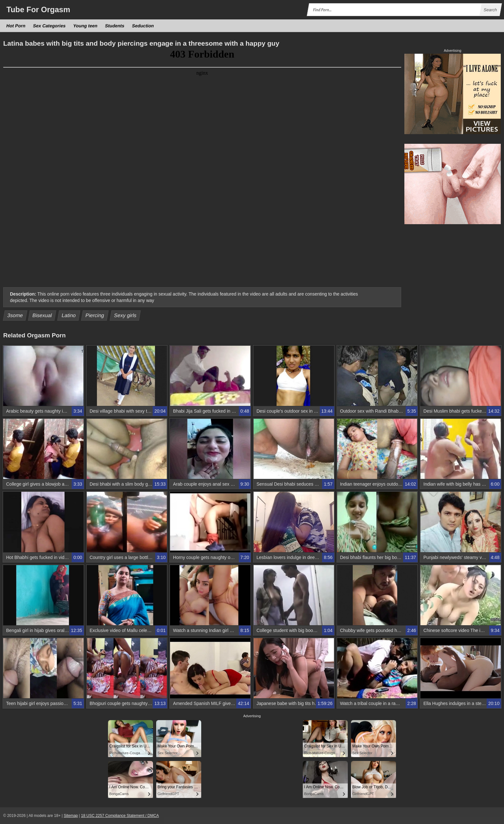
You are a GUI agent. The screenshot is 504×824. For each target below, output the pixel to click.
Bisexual (42, 315)
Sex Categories (50, 26)
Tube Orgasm (38, 9)
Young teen (85, 26)
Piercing (95, 315)
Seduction (143, 26)
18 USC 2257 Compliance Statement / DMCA (120, 816)
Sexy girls (125, 315)
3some (15, 315)
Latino (69, 315)
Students (115, 26)
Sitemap (71, 816)
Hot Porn (16, 26)
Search (490, 10)
